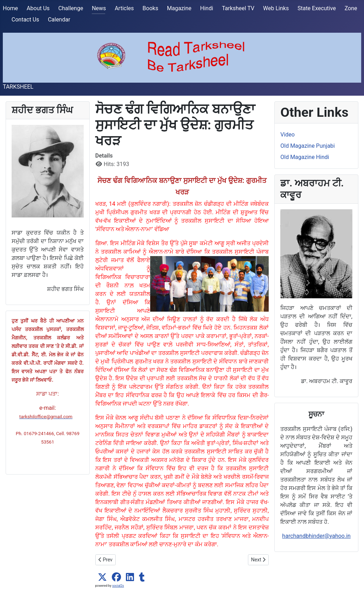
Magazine (179, 8)
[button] (102, 577)
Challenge (71, 8)
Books (150, 8)
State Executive (317, 8)
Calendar (59, 20)
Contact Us (25, 20)
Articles (124, 8)
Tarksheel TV (238, 8)
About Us (38, 8)
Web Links (276, 8)
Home (10, 8)
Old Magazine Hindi (305, 157)
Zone (351, 8)
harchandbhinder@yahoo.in (316, 536)
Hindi (207, 8)
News (99, 8)
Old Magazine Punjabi (308, 146)
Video (288, 135)
